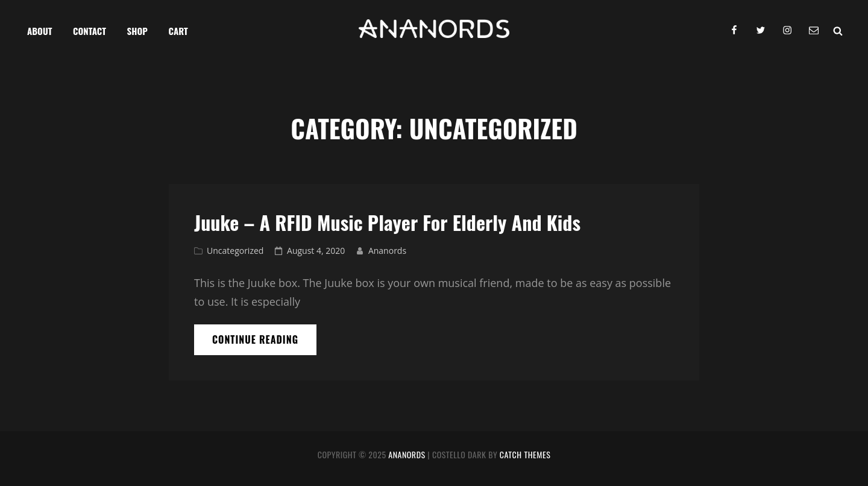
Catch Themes (525, 454)
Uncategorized (235, 251)
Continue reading (264, 343)
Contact (90, 31)
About (39, 31)
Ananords (387, 251)
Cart (178, 31)
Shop (137, 31)
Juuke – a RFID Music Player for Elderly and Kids (387, 222)
